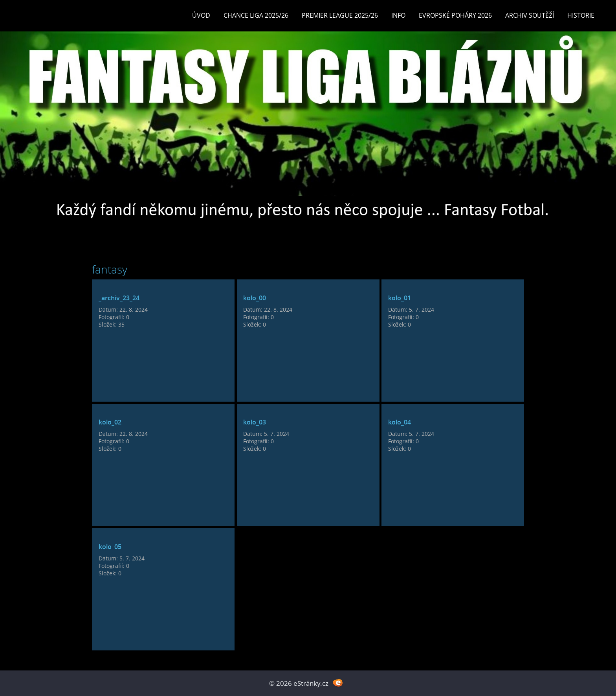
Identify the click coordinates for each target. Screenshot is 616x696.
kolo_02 (110, 422)
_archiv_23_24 (119, 298)
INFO (398, 15)
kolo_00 (255, 298)
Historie (581, 15)
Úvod (201, 15)
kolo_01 (400, 298)
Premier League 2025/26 (340, 15)
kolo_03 (255, 422)
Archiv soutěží (530, 15)
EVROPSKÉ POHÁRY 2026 (455, 15)
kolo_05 (110, 547)
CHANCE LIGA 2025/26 (256, 15)
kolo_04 (400, 422)
